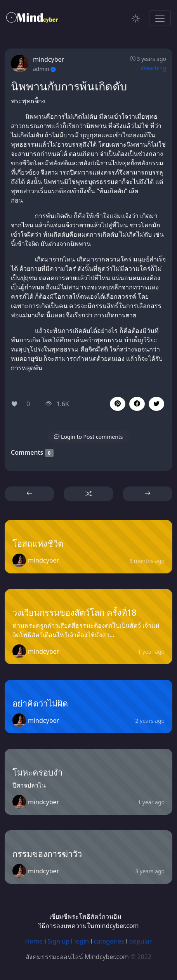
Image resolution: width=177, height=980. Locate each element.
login (82, 941)
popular (140, 941)
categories (109, 941)
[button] (137, 404)
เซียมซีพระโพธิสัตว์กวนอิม (85, 916)
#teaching (153, 68)
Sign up (59, 941)
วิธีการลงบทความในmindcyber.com (88, 926)
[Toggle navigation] (160, 18)
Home (34, 941)
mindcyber (49, 59)
